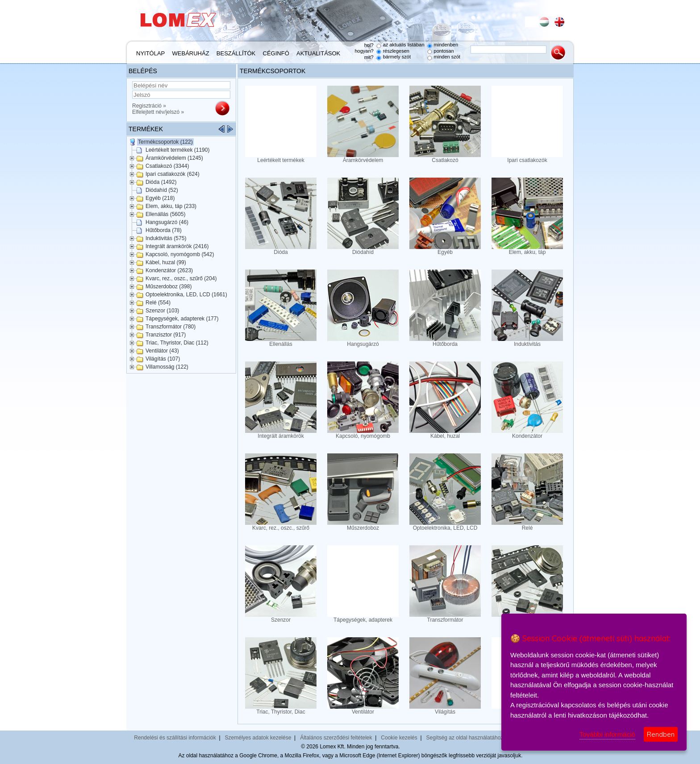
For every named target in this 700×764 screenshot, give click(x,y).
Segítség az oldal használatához (465, 738)
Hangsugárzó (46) (167, 222)
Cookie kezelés (399, 738)
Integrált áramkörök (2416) (177, 246)
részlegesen (396, 51)
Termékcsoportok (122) (165, 142)
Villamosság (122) (167, 367)
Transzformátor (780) (171, 327)
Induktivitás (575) (166, 238)
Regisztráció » (149, 106)
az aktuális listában (404, 45)
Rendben (661, 734)
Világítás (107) (163, 359)
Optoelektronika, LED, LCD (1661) (186, 295)
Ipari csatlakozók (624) (173, 174)
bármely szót (397, 57)
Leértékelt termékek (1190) (177, 150)
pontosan (444, 51)
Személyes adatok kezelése (258, 738)
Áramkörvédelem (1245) (174, 158)
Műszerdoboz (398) (169, 286)
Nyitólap (150, 53)
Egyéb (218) (160, 198)
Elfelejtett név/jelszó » (158, 112)
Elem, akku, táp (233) (171, 206)
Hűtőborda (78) (164, 230)
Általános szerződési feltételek (336, 738)
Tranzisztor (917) (166, 335)
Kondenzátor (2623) (169, 270)
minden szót (447, 57)
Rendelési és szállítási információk (175, 738)
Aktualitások (318, 53)
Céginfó (276, 53)
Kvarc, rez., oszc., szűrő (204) (181, 278)
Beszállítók (236, 53)
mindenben (446, 45)
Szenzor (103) (162, 311)
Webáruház (191, 53)
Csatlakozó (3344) (167, 166)
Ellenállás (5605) (165, 214)
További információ (607, 734)
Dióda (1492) (161, 182)
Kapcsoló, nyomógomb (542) (180, 254)
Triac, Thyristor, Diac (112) (177, 343)
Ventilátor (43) (162, 351)
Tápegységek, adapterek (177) (182, 319)
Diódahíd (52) (162, 190)
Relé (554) (158, 303)
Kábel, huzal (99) (166, 262)
